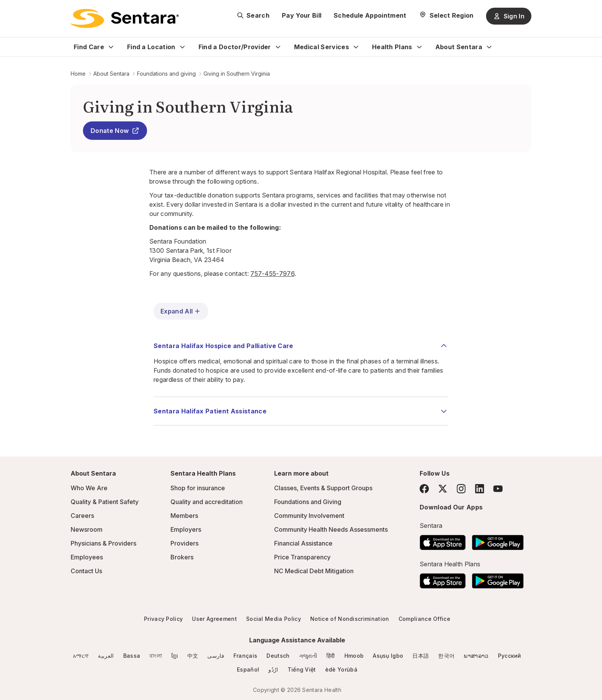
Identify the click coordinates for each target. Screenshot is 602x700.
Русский (510, 656)
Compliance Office (424, 619)
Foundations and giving (166, 74)
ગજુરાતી (308, 656)
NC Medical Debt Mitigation (314, 571)
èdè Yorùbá (341, 669)
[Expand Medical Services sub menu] (356, 47)
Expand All (181, 311)
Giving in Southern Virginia (237, 74)
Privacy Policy (163, 619)
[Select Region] (446, 15)
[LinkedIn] (480, 489)
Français (246, 656)
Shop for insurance (198, 488)
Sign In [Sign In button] (509, 16)
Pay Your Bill (302, 15)
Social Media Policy (274, 619)
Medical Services (322, 47)
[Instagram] (461, 489)
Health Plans (392, 47)
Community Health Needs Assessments (331, 529)
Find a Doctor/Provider (235, 47)
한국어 (446, 656)
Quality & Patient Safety (105, 502)
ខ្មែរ (175, 656)
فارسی (216, 656)
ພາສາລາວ (476, 656)
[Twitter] (443, 489)
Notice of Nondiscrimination (350, 619)
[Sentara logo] (125, 18)
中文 (193, 656)
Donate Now (115, 131)
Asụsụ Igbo (388, 656)
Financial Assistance (303, 543)
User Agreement (214, 619)
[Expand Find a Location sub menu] (182, 47)
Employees (87, 557)
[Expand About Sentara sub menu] (489, 47)
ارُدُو (273, 669)
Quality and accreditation (207, 502)
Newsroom (87, 529)
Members (184, 516)
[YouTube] (498, 489)
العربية (106, 656)
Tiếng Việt (302, 669)
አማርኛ (81, 656)
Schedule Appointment (370, 15)
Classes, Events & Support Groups (323, 488)
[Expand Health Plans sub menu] (419, 47)
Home (78, 74)
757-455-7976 (272, 274)
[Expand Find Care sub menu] (111, 47)
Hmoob (354, 656)
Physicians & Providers (103, 543)
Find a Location (151, 47)
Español (248, 669)
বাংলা (156, 656)
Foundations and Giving (308, 502)
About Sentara (459, 47)
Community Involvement (309, 516)
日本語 (421, 656)
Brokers (182, 557)
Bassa (132, 656)
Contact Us (86, 571)
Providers (184, 543)
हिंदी (331, 656)
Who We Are (89, 488)
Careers (82, 516)
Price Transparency (302, 557)
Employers (186, 529)
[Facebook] (424, 489)
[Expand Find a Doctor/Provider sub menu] (278, 47)
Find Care (89, 47)
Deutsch (278, 656)
